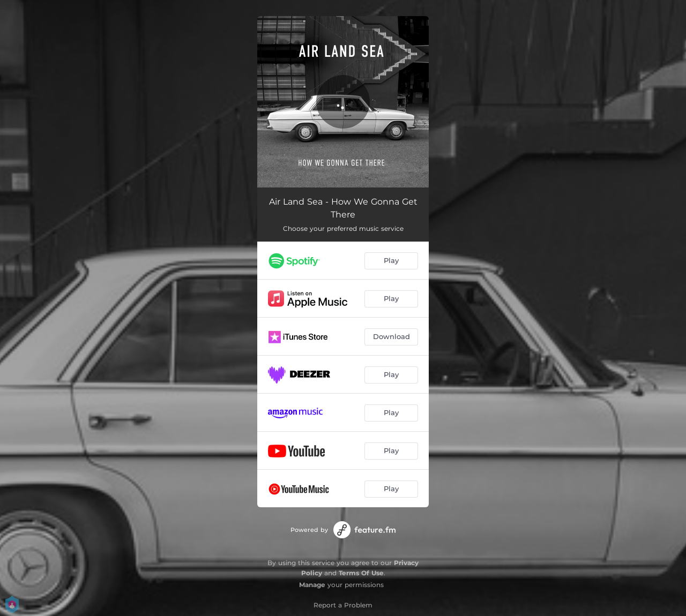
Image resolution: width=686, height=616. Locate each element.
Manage (312, 585)
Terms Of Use (361, 573)
